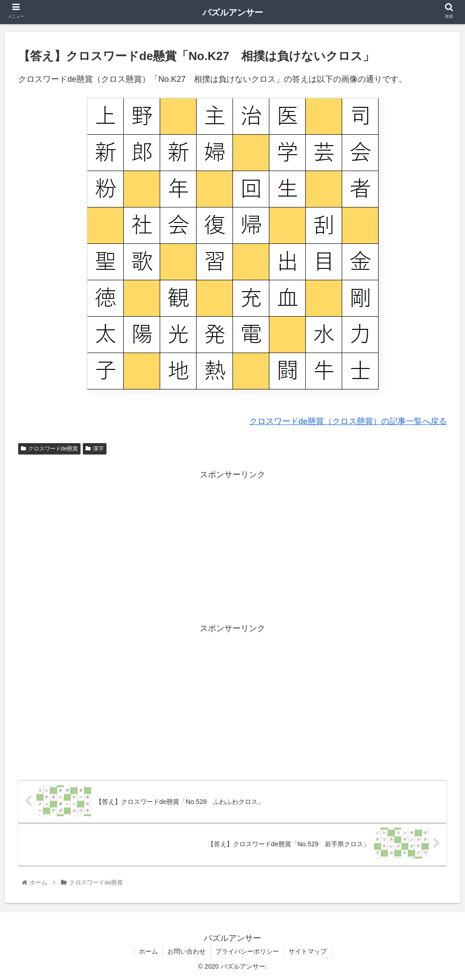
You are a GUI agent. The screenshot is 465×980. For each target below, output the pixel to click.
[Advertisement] (232, 546)
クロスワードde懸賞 (49, 449)
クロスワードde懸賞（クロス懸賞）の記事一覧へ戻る (348, 421)
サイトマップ (308, 951)
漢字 (95, 449)
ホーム (148, 951)
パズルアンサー (233, 13)
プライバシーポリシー (247, 951)
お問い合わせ (187, 951)
